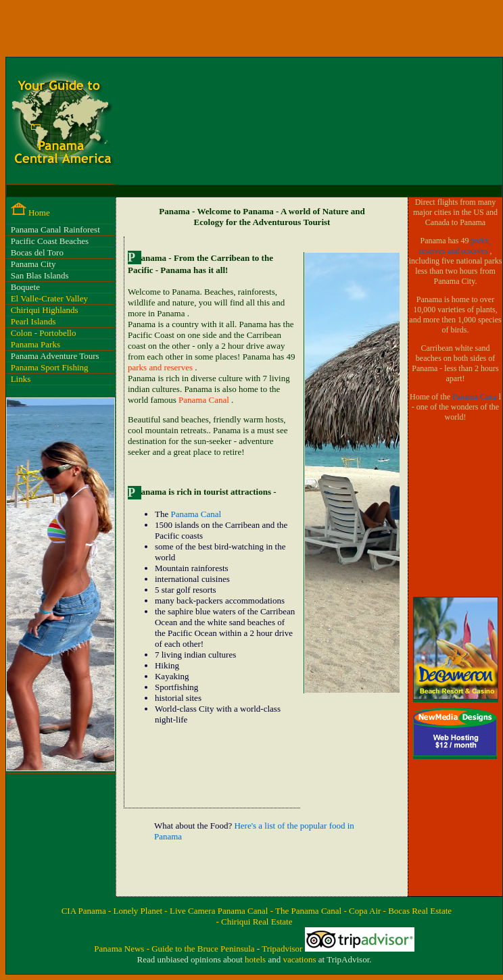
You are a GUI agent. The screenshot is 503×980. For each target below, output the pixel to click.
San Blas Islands (40, 275)
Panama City (33, 264)
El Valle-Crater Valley (49, 298)
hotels (256, 959)
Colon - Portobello (44, 333)
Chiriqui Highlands (45, 310)
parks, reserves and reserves (455, 246)
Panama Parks (35, 344)
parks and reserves (161, 367)
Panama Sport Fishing (50, 367)
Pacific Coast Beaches (50, 241)
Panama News (120, 949)
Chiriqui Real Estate (257, 922)
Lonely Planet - (142, 911)
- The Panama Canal (307, 911)
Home (39, 213)
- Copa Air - (366, 911)
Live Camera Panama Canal (220, 911)
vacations (300, 959)
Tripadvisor (283, 949)
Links (21, 379)
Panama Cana (476, 397)
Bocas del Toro (37, 252)
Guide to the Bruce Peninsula (204, 949)
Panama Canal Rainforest (55, 229)
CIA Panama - (88, 911)
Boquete (25, 287)
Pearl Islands (33, 321)
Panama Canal (205, 400)
